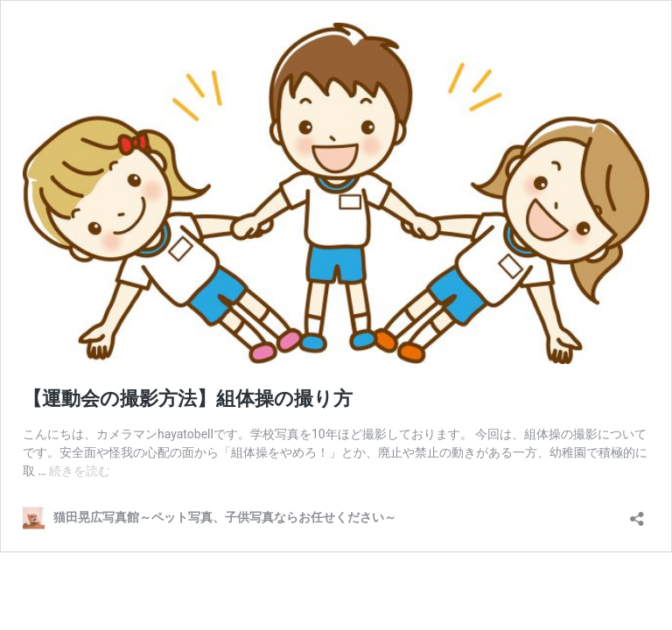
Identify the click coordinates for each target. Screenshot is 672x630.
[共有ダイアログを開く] (637, 513)
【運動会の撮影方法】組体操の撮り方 (188, 399)
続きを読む (80, 471)
